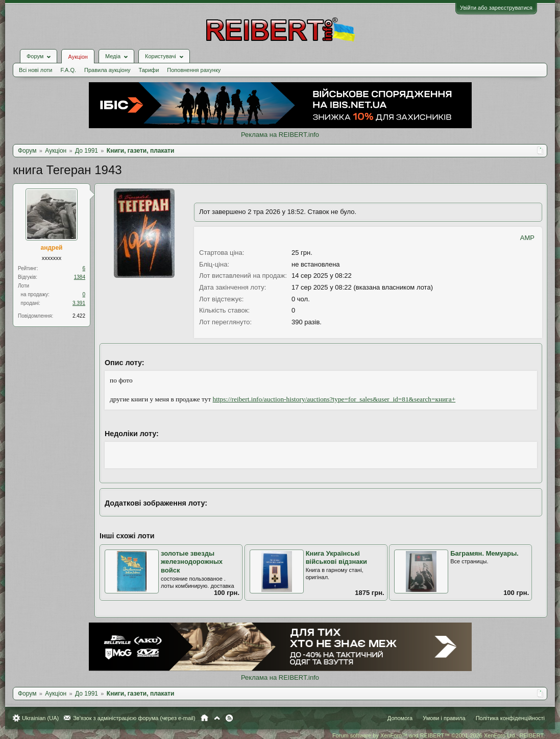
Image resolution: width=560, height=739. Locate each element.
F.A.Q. (68, 70)
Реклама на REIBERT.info (280, 135)
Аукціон (78, 57)
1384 (80, 277)
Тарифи (149, 70)
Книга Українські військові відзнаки (336, 558)
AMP (527, 238)
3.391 (79, 303)
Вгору (217, 718)
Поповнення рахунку (194, 70)
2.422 (79, 316)
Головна (204, 718)
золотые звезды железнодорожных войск (192, 562)
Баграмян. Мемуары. (484, 553)
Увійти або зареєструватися (496, 8)
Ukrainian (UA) (40, 718)
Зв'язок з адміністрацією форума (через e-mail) (134, 718)
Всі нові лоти (35, 70)
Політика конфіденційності (510, 718)
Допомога (400, 718)
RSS (229, 718)
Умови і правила (444, 718)
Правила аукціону (107, 70)
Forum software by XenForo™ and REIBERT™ (439, 735)
